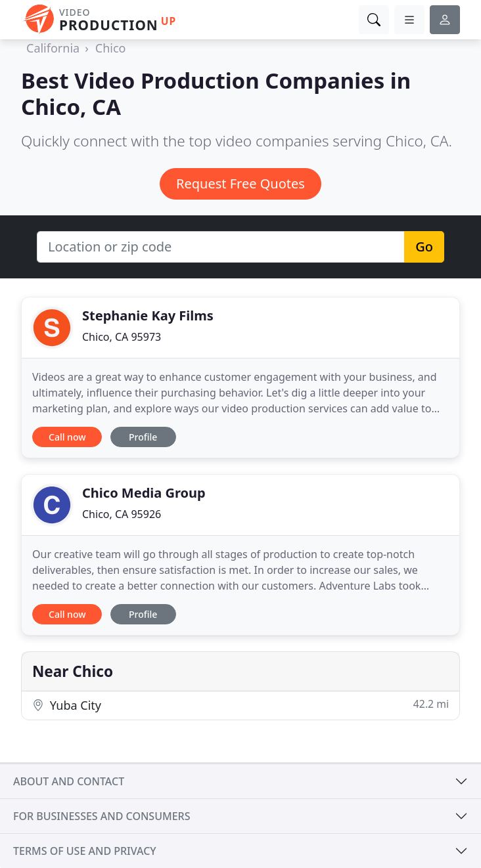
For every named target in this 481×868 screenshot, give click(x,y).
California (53, 48)
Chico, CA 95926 (122, 514)
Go (424, 247)
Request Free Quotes (240, 184)
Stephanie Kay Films (148, 315)
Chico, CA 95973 (122, 337)
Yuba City (240, 705)
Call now (67, 437)
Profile (143, 437)
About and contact (69, 781)
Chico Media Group (144, 493)
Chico (111, 48)
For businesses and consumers (102, 816)
